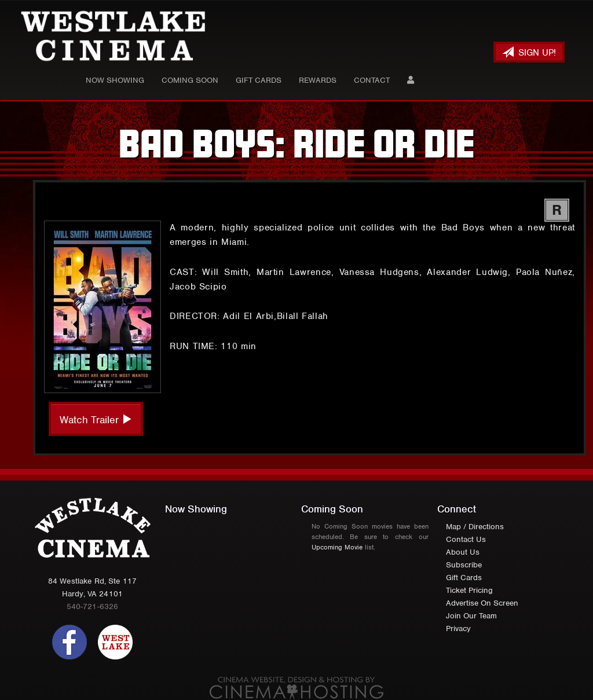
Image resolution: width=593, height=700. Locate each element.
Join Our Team (471, 616)
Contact (372, 80)
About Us (463, 552)
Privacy (458, 628)
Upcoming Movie (337, 547)
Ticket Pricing (469, 590)
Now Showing (115, 80)
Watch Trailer (96, 420)
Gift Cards (259, 80)
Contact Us (466, 539)
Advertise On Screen (482, 603)
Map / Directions (475, 527)
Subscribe (464, 565)
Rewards (318, 80)
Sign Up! (529, 52)
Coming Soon (190, 80)
